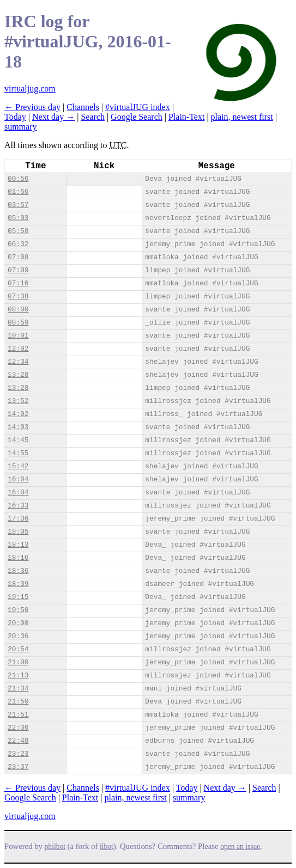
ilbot (107, 846)
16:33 (18, 506)
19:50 (18, 610)
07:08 (18, 257)
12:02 (18, 349)
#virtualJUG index (138, 107)
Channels (83, 107)
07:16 (18, 283)
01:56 (18, 192)
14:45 (18, 440)
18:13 (18, 545)
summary (21, 127)
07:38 (18, 297)
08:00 (18, 310)
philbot (55, 846)
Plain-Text (186, 117)
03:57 (18, 205)
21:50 (18, 702)
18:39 (18, 584)
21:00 (18, 662)
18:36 (18, 571)
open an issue (240, 846)
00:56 (18, 179)
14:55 (18, 453)
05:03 (18, 218)
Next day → (53, 117)
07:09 (18, 270)
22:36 (18, 728)
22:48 (18, 741)
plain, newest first (242, 117)
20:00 (18, 623)
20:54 (18, 649)
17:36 (18, 519)
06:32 (18, 244)
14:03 (18, 427)
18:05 (18, 532)
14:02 (18, 414)
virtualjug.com (30, 88)
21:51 (18, 715)
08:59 (18, 323)
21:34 (18, 689)
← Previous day (32, 107)
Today (15, 117)
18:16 (18, 558)
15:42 (18, 466)
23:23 (18, 754)
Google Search (137, 117)
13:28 (18, 375)
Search (93, 117)
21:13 (18, 676)
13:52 (18, 401)
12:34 (18, 362)
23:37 (18, 767)
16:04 (18, 479)
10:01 (18, 336)
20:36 (18, 636)
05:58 (18, 231)
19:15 (18, 597)
